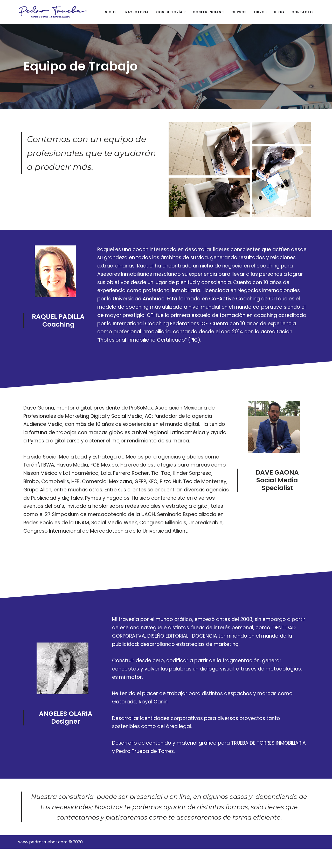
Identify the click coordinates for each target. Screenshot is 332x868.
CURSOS (239, 12)
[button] (185, 12)
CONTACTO (302, 12)
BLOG (279, 12)
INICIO (110, 12)
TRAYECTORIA (136, 12)
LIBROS (260, 12)
